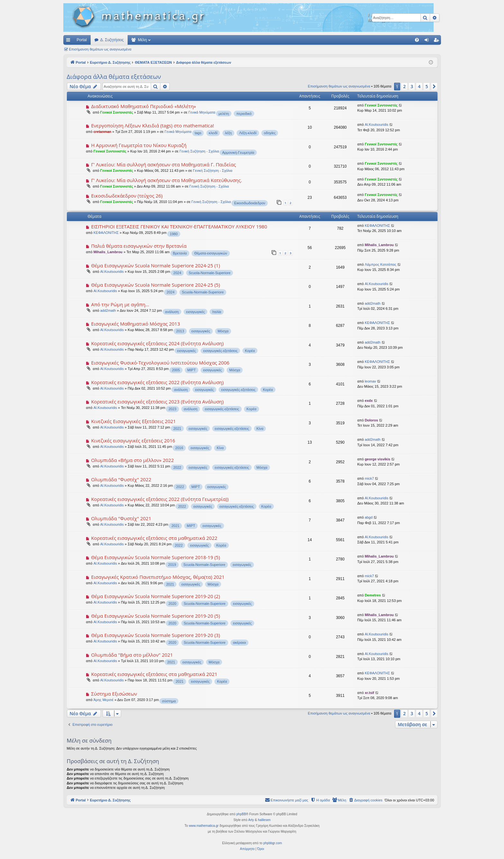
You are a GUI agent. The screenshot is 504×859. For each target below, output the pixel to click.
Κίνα (260, 429)
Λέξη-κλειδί (248, 133)
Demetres (373, 595)
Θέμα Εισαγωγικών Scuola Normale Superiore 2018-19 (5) (155, 557)
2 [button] (404, 86)
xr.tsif (369, 693)
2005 (176, 370)
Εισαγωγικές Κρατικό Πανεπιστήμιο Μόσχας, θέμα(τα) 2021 (158, 577)
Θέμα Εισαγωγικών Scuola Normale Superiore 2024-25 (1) (155, 265)
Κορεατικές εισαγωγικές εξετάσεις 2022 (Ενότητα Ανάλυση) (157, 382)
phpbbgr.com (273, 843)
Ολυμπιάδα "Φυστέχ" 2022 (121, 479)
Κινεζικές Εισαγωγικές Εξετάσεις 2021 (133, 421)
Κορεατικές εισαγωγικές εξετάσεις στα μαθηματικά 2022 (154, 538)
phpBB (241, 814)
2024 (177, 273)
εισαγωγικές (195, 312)
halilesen (264, 820)
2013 (180, 331)
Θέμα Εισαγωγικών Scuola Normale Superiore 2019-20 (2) (155, 596)
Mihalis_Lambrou (108, 252)
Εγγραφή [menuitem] (437, 41)
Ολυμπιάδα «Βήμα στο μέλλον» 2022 (132, 460)
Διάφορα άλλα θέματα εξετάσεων (114, 77)
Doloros (372, 420)
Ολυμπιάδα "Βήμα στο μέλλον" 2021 (132, 655)
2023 (172, 409)
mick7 (369, 478)
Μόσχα (223, 331)
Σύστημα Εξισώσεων (114, 694)
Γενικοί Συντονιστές (117, 112)
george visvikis (378, 459)
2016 (179, 448)
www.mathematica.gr (204, 826)
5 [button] (427, 86)
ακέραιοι (239, 642)
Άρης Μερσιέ (104, 700)
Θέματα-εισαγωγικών (211, 253)
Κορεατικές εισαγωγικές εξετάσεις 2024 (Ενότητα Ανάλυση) (157, 343)
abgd (369, 517)
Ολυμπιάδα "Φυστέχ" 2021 (121, 518)
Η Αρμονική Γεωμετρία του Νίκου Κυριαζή (139, 145)
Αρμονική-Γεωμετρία (238, 152)
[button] (434, 87)
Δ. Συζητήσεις (112, 40)
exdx (369, 401)
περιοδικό (244, 114)
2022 (177, 467)
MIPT (192, 370)
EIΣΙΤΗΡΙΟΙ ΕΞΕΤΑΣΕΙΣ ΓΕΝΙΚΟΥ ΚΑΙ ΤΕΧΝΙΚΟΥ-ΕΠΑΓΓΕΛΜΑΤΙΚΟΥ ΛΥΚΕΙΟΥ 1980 (179, 226)
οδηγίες (270, 133)
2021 (177, 429)
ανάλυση (172, 312)
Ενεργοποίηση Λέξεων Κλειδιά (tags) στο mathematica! (152, 125)
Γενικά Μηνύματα (202, 112)
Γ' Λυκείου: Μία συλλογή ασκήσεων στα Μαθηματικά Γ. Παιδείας (163, 164)
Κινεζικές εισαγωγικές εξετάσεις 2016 (133, 440)
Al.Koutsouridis (377, 125)
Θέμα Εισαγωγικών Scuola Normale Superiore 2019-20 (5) (155, 616)
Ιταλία (217, 312)
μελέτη (224, 114)
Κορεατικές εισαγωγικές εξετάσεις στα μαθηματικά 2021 (154, 674)
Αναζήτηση (149, 49)
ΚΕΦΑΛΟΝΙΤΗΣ (106, 233)
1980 (174, 234)
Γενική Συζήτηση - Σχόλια (199, 151)
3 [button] (412, 86)
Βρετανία (180, 253)
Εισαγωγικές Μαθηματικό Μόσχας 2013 (135, 324)
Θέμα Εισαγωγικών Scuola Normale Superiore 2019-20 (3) (155, 635)
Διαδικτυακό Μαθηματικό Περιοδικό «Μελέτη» (143, 106)
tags (198, 133)
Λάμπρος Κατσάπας (381, 264)
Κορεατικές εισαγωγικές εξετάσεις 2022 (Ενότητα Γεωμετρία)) (160, 499)
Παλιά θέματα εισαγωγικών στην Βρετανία (139, 246)
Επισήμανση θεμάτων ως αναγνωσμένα (100, 49)
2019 (172, 565)
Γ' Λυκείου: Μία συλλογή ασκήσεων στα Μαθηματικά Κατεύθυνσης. (166, 180)
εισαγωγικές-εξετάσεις (220, 351)
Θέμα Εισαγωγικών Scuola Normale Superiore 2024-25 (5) (155, 285)
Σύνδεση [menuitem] (428, 41)
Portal (82, 40)
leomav (370, 381)
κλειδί (213, 133)
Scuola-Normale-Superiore (210, 273)
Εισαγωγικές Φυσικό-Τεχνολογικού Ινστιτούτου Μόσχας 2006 (160, 363)
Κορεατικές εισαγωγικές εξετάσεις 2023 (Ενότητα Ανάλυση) (157, 402)
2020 (172, 604)
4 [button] (419, 86)
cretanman (103, 132)
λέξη (228, 133)
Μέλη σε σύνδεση (89, 740)
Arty (251, 820)
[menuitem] (417, 40)
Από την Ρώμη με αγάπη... (120, 304)
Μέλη (142, 40)
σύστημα (169, 701)
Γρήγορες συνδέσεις (69, 41)
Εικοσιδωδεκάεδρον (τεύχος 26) (127, 196)
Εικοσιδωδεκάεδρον (250, 203)
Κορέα (250, 351)
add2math (108, 310)
